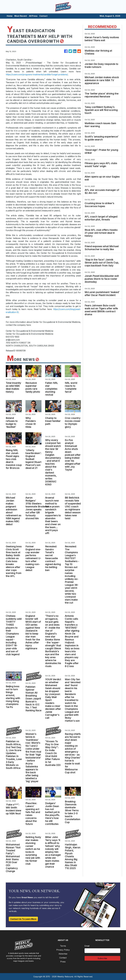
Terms (63, 946)
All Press (33, 16)
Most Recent (21, 16)
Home (10, 16)
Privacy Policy (63, 950)
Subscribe (102, 958)
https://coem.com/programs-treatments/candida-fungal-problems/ (37, 74)
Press (63, 962)
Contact (43, 16)
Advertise (63, 954)
